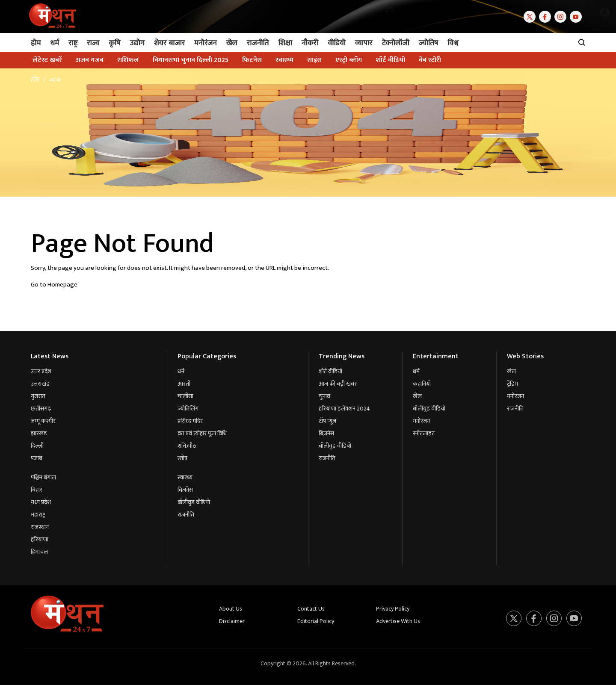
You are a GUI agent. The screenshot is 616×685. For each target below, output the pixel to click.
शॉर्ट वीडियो (330, 371)
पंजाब (37, 458)
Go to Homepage (54, 285)
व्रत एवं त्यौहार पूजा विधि (202, 433)
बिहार (37, 490)
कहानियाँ (422, 384)
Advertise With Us (398, 621)
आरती (184, 384)
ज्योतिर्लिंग (188, 409)
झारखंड (39, 433)
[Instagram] (562, 16)
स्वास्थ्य (185, 477)
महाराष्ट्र (38, 515)
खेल (417, 396)
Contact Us (311, 609)
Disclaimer (232, 621)
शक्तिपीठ (187, 446)
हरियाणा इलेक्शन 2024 (344, 409)
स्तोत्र (182, 458)
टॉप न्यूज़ (327, 421)
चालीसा (185, 396)
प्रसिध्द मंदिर (190, 421)
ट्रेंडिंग (512, 384)
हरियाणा (40, 539)
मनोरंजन (421, 421)
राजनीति (186, 515)
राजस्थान (40, 527)
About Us (231, 609)
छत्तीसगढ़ (41, 409)
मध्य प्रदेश (41, 502)
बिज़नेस (185, 490)
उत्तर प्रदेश (41, 371)
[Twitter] (531, 16)
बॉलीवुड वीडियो (194, 502)
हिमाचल (39, 552)
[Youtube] (577, 16)
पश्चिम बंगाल (43, 477)
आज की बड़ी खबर (338, 384)
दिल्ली (37, 446)
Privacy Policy (393, 609)
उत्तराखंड (40, 384)
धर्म (181, 371)
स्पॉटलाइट (424, 433)
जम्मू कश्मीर (43, 421)
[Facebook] (547, 16)
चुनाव (324, 396)
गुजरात (38, 396)
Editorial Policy (316, 621)
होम (35, 80)
